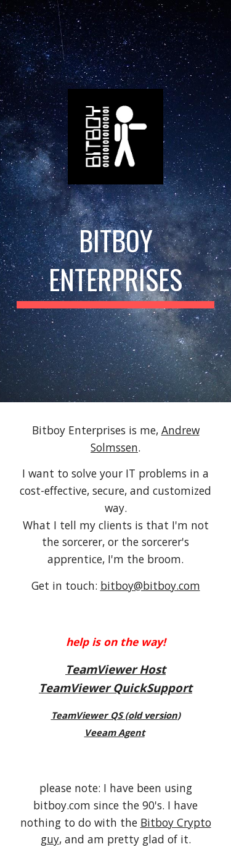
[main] (116, 264)
